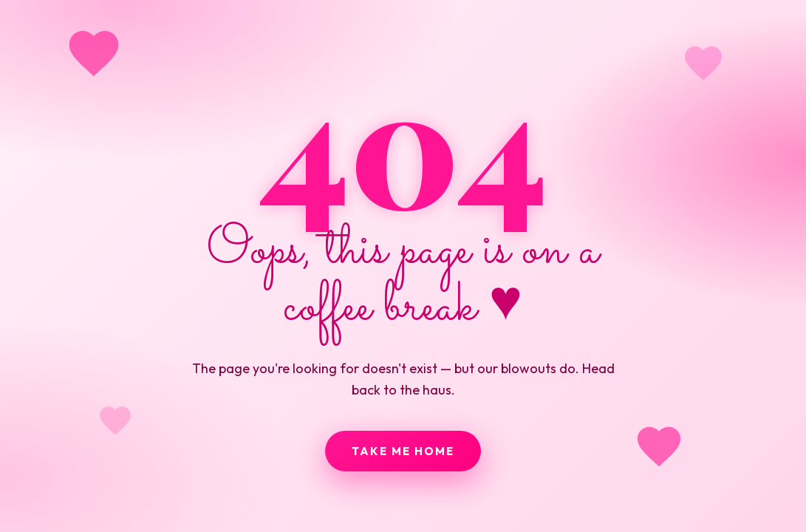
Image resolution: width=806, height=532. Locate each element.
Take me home (403, 451)
